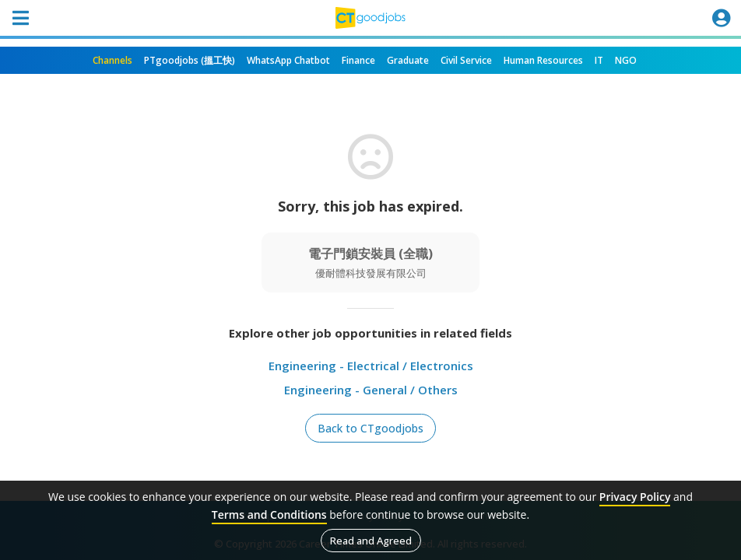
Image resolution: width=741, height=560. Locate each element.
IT (599, 60)
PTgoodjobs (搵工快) (190, 60)
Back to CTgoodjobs (370, 428)
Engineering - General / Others (371, 390)
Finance (358, 60)
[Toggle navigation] (20, 18)
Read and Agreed (371, 541)
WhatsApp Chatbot (288, 60)
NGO (626, 60)
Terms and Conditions (269, 514)
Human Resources (543, 60)
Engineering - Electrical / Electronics (371, 366)
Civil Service (466, 60)
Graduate (408, 60)
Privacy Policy (635, 497)
